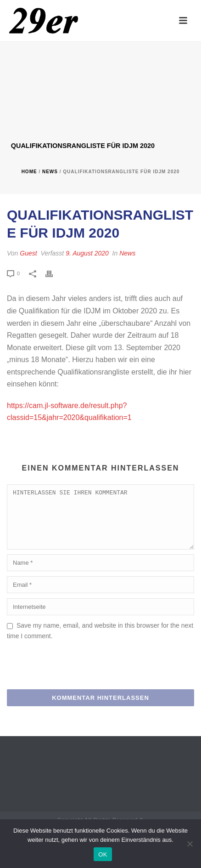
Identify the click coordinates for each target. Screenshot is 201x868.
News (50, 172)
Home (29, 172)
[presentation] (77, 678)
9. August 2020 (87, 253)
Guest (28, 253)
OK (103, 854)
